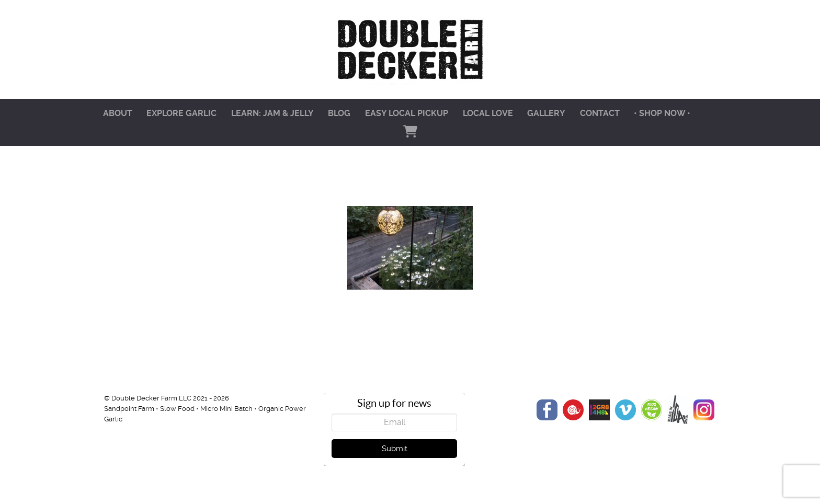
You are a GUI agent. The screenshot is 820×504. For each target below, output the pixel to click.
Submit (395, 449)
